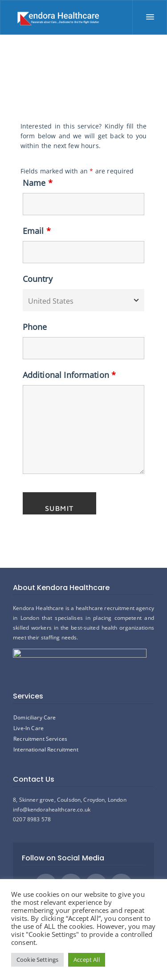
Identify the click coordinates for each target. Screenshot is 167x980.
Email (37, 231)
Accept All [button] (87, 960)
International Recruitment (46, 749)
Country (38, 279)
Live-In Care (29, 728)
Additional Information (69, 375)
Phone (35, 327)
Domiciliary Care (35, 717)
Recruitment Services (40, 739)
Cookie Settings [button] (37, 960)
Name (38, 183)
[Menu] (150, 17)
